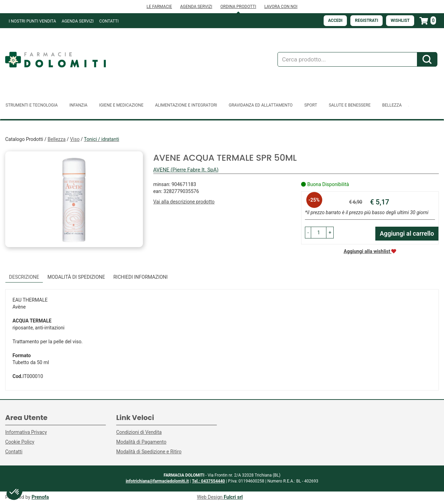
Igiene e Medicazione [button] (121, 105)
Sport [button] (311, 105)
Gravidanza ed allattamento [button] (261, 105)
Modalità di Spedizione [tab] (76, 277)
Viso (75, 139)
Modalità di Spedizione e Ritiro (149, 452)
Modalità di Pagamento (141, 442)
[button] (308, 233)
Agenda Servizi (78, 21)
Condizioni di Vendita (139, 432)
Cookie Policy (20, 442)
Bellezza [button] (392, 105)
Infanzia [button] (78, 105)
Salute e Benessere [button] (350, 105)
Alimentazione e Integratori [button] (186, 105)
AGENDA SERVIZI (196, 7)
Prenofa (40, 497)
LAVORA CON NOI (281, 7)
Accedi (335, 20)
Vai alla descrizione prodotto (184, 202)
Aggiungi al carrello (407, 233)
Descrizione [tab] (24, 277)
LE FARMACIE (159, 7)
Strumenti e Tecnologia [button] (32, 105)
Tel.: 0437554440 (208, 481)
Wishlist (400, 20)
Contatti (109, 21)
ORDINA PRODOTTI (238, 7)
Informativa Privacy (26, 432)
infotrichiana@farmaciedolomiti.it (157, 481)
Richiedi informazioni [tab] (141, 277)
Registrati (366, 20)
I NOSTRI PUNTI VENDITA (32, 21)
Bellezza (57, 139)
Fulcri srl (233, 497)
